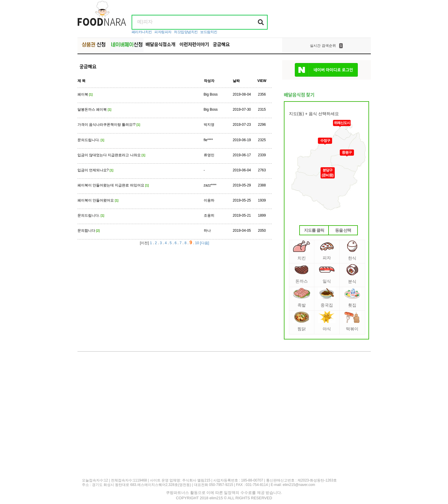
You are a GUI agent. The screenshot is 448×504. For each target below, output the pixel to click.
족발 (302, 298)
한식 (352, 250)
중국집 (327, 298)
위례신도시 (342, 123)
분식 (352, 274)
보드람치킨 (209, 32)
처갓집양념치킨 (186, 32)
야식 (327, 321)
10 (197, 243)
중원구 (347, 152)
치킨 (301, 250)
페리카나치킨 (142, 32)
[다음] (204, 243)
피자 (327, 251)
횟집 (352, 298)
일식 (327, 275)
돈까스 (301, 274)
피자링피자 (163, 32)
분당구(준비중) (327, 173)
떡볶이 (352, 321)
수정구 (325, 141)
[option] (326, 46)
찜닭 (302, 321)
